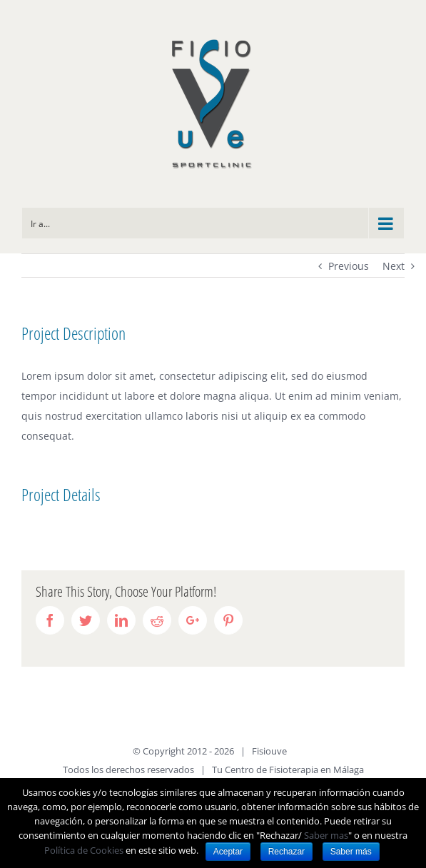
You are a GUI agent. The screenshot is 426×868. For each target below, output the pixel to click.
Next (394, 266)
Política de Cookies (84, 850)
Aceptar (228, 852)
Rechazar (286, 852)
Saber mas (326, 835)
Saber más (351, 852)
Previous (349, 266)
